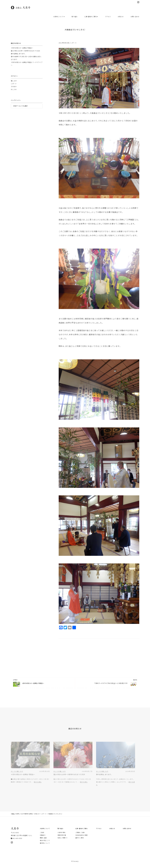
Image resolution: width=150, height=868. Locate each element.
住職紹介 (43, 838)
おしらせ (14, 92)
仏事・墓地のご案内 (91, 17)
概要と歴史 (43, 841)
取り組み (75, 17)
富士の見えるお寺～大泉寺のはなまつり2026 (25, 54)
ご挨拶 (42, 835)
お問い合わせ (135, 17)
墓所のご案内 (80, 841)
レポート (74, 46)
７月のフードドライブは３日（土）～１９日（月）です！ (111, 686)
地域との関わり (62, 841)
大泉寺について (59, 17)
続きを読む (38, 785)
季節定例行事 (62, 838)
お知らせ (121, 17)
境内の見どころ (45, 843)
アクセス (108, 17)
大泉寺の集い (62, 835)
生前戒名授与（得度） (82, 838)
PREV (15, 683)
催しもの (14, 84)
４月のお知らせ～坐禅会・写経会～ (22, 51)
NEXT (135, 683)
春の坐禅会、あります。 (18, 56)
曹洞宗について (45, 846)
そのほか (14, 89)
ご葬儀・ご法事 (80, 835)
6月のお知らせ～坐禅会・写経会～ (33, 686)
